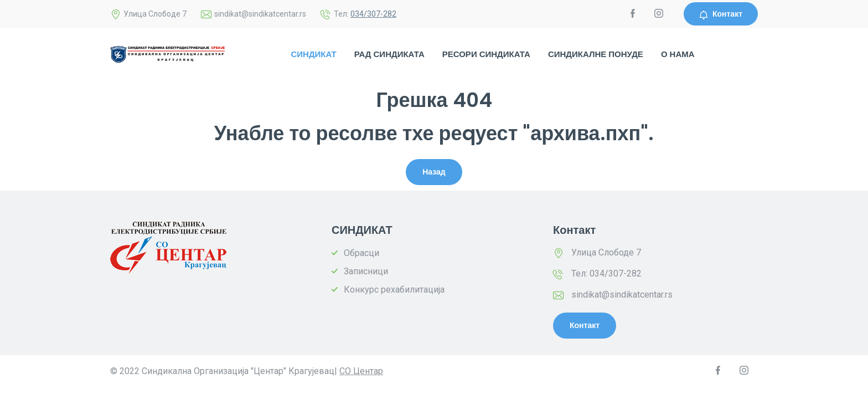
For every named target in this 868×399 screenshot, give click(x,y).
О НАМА (678, 54)
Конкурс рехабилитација (394, 290)
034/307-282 (373, 14)
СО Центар (361, 371)
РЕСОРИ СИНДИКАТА (486, 54)
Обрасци (361, 253)
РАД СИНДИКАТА (389, 54)
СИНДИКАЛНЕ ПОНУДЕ (596, 54)
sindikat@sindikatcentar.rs (622, 295)
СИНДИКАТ (313, 54)
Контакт (721, 14)
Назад (434, 172)
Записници (366, 271)
